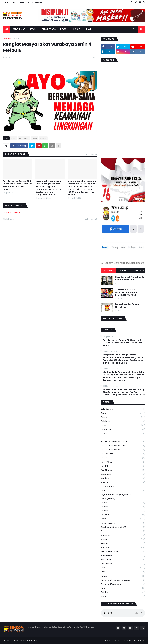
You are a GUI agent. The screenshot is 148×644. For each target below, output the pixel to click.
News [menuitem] (63, 29)
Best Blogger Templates (26, 640)
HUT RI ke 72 (123, 462)
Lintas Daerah (123, 487)
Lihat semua (92, 154)
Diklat (123, 425)
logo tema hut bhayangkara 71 (123, 495)
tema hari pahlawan (123, 584)
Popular (108, 270)
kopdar (123, 482)
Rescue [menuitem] (34, 29)
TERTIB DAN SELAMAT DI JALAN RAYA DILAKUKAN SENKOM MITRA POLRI (127, 292)
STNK (123, 572)
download (123, 429)
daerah (123, 417)
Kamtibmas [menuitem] (19, 29)
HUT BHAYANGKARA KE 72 (123, 450)
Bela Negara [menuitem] (49, 29)
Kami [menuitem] (89, 29)
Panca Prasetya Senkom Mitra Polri (128, 306)
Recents (123, 270)
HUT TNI (123, 466)
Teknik (123, 576)
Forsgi (123, 434)
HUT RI (123, 458)
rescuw (123, 543)
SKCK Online (123, 564)
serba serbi (123, 556)
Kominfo (123, 478)
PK (123, 531)
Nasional (123, 515)
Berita (16, 38)
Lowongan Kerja (123, 499)
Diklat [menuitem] (76, 29)
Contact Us (24, 2)
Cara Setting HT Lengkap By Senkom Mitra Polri (130, 278)
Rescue (123, 539)
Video (123, 596)
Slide (123, 568)
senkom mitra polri (123, 552)
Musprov (123, 511)
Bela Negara (123, 409)
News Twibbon (123, 523)
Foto (123, 438)
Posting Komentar (11, 212)
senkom (43, 138)
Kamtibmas (24, 138)
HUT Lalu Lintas (123, 454)
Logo (123, 490)
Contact (127, 640)
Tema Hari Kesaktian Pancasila (123, 580)
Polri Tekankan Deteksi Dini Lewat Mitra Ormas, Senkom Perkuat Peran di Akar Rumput (17, 185)
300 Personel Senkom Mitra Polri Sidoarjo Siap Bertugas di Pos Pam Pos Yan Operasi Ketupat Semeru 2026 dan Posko (124, 392)
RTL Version (37, 2)
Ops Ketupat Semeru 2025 (123, 527)
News (34, 138)
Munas (123, 503)
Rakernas (123, 535)
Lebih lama (90, 219)
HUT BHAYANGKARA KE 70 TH (123, 442)
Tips (123, 588)
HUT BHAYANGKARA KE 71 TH (123, 446)
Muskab (123, 507)
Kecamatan (123, 474)
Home (6, 2)
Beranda (7, 38)
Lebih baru (9, 219)
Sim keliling (123, 560)
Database (123, 421)
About (14, 2)
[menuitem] (7, 29)
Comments (138, 270)
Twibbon (123, 592)
